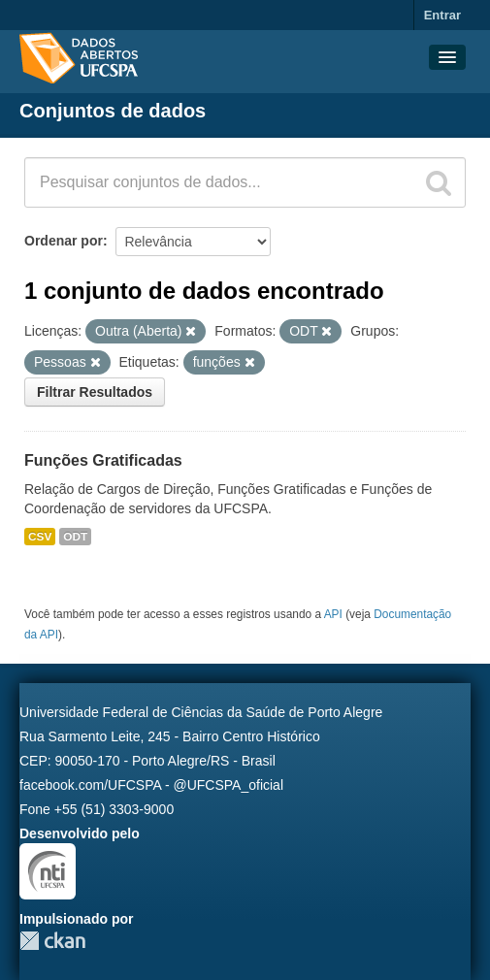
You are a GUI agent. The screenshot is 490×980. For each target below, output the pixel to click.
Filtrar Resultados (95, 392)
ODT (75, 537)
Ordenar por (64, 241)
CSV (40, 537)
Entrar (442, 15)
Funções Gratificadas (103, 460)
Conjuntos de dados (113, 111)
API (333, 614)
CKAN (52, 941)
